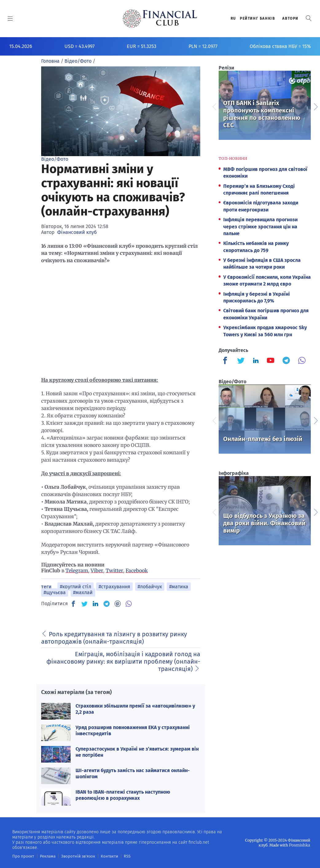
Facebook (137, 570)
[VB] (129, 604)
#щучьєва (55, 592)
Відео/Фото (55, 159)
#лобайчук (150, 587)
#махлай (83, 592)
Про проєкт (22, 856)
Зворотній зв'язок (74, 856)
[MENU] (10, 18)
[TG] (107, 604)
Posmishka (300, 845)
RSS (119, 856)
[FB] (73, 604)
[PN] (118, 604)
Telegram (77, 570)
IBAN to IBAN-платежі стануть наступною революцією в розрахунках (123, 795)
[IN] (96, 604)
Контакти (102, 856)
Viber (97, 570)
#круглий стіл (76, 587)
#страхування (114, 587)
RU (233, 18)
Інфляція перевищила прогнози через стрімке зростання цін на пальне (260, 227)
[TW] (84, 604)
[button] (309, 18)
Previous (214, 106)
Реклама (45, 856)
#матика (179, 587)
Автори (290, 18)
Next (315, 106)
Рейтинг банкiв (257, 18)
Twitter (114, 570)
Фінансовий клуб (77, 232)
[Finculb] (226, 361)
